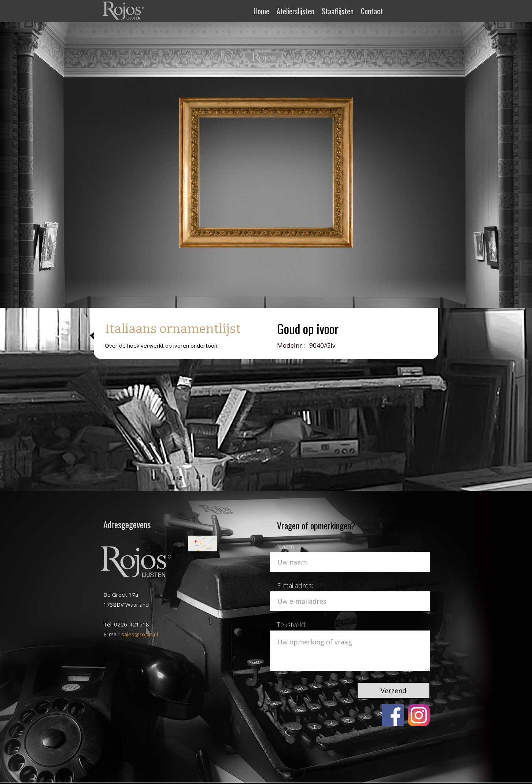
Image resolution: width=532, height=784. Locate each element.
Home (261, 11)
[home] (124, 10)
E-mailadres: (295, 585)
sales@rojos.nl (140, 634)
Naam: (286, 546)
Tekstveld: (292, 625)
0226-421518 (132, 624)
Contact (372, 11)
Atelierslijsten (295, 11)
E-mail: (112, 634)
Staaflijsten (338, 11)
